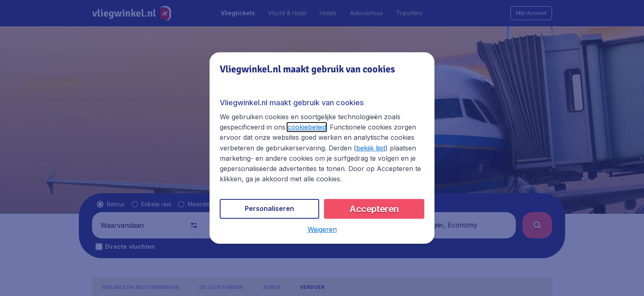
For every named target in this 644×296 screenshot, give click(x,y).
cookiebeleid (307, 127)
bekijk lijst (371, 148)
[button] (322, 229)
